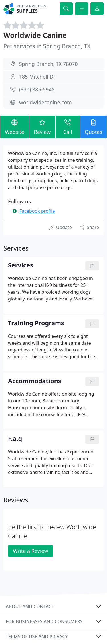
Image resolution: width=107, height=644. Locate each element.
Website (15, 127)
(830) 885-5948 (37, 89)
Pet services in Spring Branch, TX (47, 46)
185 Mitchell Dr (37, 77)
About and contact (30, 606)
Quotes (93, 127)
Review (42, 127)
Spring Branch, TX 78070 (49, 64)
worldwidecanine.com (46, 102)
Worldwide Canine (35, 35)
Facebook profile (37, 211)
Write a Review (30, 551)
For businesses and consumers (44, 621)
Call (67, 127)
